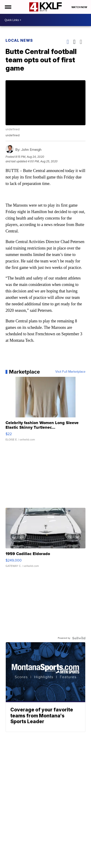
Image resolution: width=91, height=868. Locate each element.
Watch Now (79, 7)
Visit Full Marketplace (70, 372)
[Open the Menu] (8, 7)
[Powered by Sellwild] (79, 638)
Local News (19, 40)
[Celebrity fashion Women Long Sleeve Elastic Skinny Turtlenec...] (45, 411)
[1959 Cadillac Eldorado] (45, 540)
